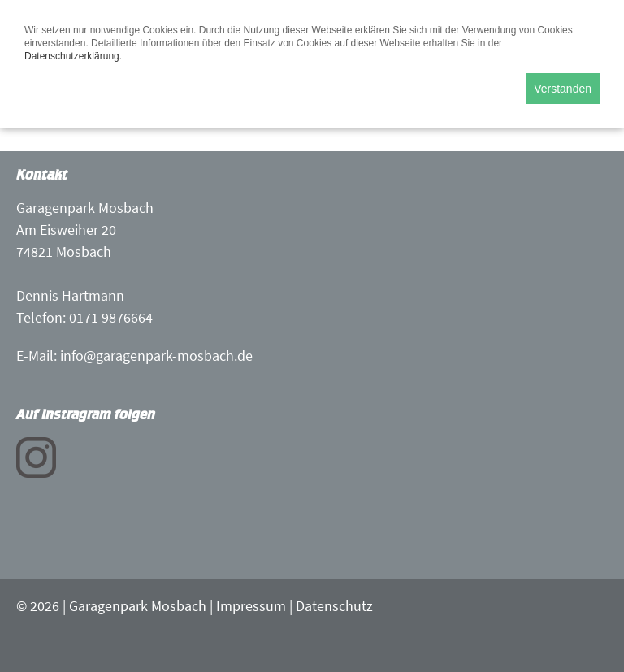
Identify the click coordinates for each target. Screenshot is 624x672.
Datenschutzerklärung (72, 56)
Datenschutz (334, 606)
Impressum (251, 606)
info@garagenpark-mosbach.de (156, 356)
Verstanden (563, 89)
